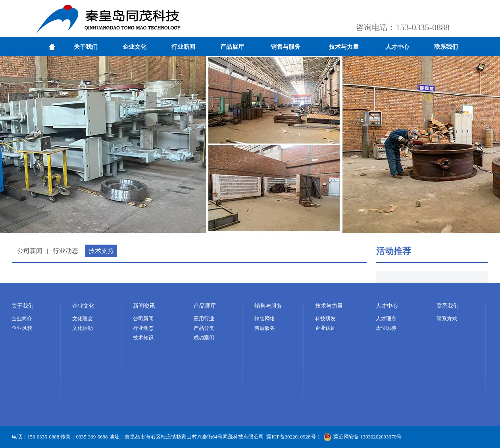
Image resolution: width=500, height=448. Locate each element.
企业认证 (325, 328)
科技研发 (325, 319)
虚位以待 (386, 328)
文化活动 (83, 328)
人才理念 (386, 319)
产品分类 (204, 328)
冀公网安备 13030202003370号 (362, 437)
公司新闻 (30, 251)
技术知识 (143, 338)
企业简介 (22, 319)
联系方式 (447, 319)
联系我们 (446, 47)
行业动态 (65, 251)
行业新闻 (183, 47)
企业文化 (135, 47)
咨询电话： (376, 27)
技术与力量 (344, 47)
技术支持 (101, 251)
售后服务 (265, 328)
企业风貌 (22, 328)
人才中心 (397, 47)
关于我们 (86, 47)
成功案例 (204, 338)
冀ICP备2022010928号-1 (293, 437)
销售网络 (265, 319)
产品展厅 (232, 47)
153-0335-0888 (423, 27)
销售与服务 (286, 47)
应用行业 (204, 319)
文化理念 (83, 319)
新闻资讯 (144, 306)
